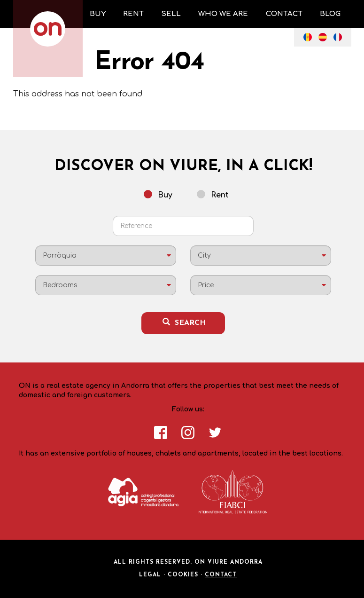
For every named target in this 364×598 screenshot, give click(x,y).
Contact (221, 575)
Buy (158, 195)
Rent (213, 195)
